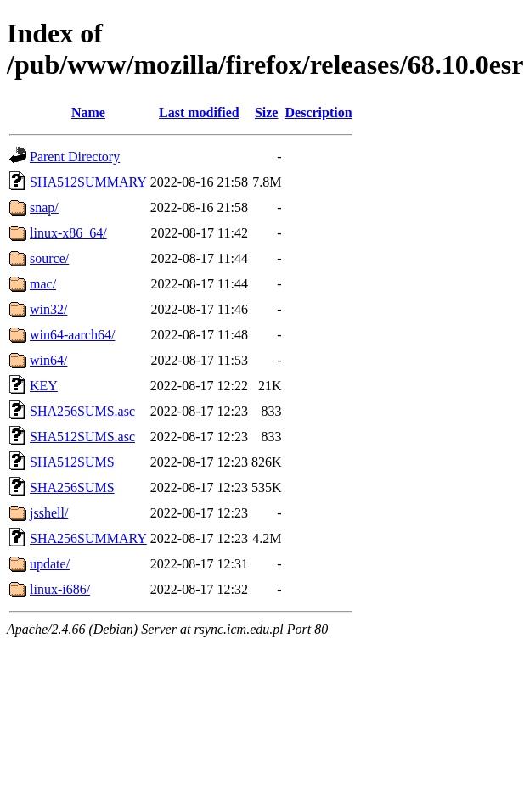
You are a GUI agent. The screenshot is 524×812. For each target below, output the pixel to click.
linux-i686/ (60, 589)
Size (267, 112)
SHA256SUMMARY (88, 538)
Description (318, 112)
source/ (49, 258)
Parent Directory (75, 157)
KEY (44, 386)
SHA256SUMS (72, 487)
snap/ (44, 207)
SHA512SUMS (72, 462)
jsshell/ (49, 513)
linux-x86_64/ (68, 233)
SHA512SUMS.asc (82, 437)
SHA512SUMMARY (88, 182)
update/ (50, 564)
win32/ (48, 309)
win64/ (48, 360)
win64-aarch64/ (72, 335)
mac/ (43, 284)
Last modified (199, 112)
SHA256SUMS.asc (82, 411)
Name (88, 112)
